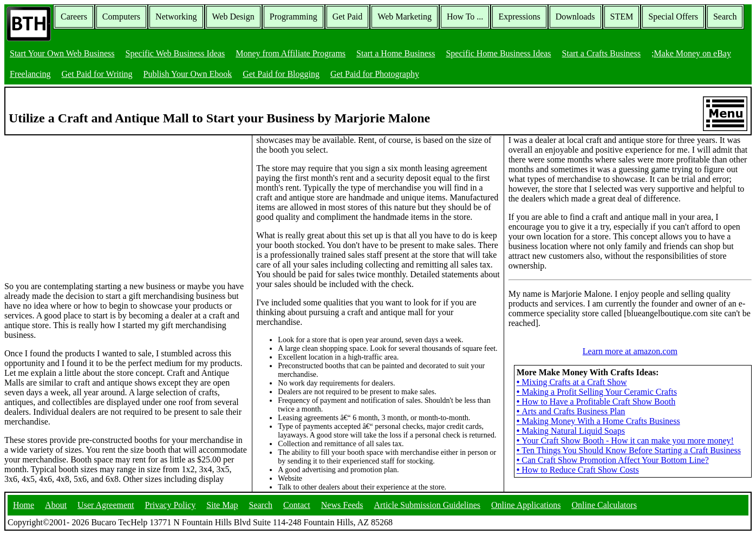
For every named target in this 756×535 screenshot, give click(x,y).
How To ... (465, 17)
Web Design (233, 17)
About (56, 505)
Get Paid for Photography (375, 74)
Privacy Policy (171, 505)
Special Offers (673, 17)
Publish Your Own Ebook (188, 74)
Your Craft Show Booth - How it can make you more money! (625, 441)
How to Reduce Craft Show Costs (578, 470)
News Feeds (342, 505)
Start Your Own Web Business (62, 53)
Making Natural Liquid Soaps (571, 431)
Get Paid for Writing (97, 74)
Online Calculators (604, 505)
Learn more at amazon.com (630, 351)
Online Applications (526, 505)
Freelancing (30, 74)
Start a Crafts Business (601, 53)
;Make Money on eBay (691, 53)
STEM (622, 17)
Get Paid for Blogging (281, 74)
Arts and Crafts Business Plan (571, 411)
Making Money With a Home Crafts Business (598, 421)
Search (725, 17)
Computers (121, 17)
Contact (297, 505)
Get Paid (348, 17)
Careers (74, 17)
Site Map (222, 505)
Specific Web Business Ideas (175, 53)
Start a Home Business (396, 53)
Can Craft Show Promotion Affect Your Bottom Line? (613, 460)
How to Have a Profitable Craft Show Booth (596, 402)
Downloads (575, 17)
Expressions (519, 17)
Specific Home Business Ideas (498, 53)
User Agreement (106, 505)
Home (24, 505)
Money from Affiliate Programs (291, 53)
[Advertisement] (86, 203)
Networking (176, 17)
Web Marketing (405, 17)
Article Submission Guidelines (427, 505)
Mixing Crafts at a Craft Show (572, 382)
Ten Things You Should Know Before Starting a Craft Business (629, 450)
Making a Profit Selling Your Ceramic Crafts (597, 392)
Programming (294, 17)
